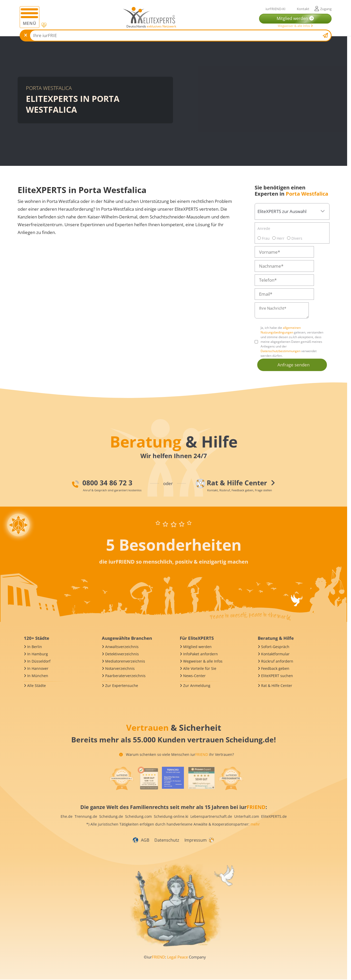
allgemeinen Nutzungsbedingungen (281, 330)
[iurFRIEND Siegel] (121, 778)
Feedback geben (275, 668)
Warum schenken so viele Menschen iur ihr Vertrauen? (177, 754)
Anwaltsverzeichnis (122, 647)
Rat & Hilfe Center (277, 686)
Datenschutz (167, 840)
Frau (264, 238)
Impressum (196, 840)
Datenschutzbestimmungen (281, 351)
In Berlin (35, 647)
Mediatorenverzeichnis (125, 661)
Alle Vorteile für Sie (200, 668)
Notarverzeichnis (120, 668)
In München (38, 676)
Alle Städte (37, 686)
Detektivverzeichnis (122, 654)
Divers (295, 238)
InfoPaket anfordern (200, 654)
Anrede (264, 228)
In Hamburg (38, 654)
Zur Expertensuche (122, 686)
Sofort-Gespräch (275, 647)
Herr (278, 238)
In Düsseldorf (39, 661)
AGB (145, 840)
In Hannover (38, 668)
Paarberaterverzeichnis (125, 676)
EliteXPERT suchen (277, 676)
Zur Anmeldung (197, 686)
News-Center (194, 676)
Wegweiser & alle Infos (295, 26)
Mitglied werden (197, 647)
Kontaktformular (275, 654)
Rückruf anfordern (277, 661)
